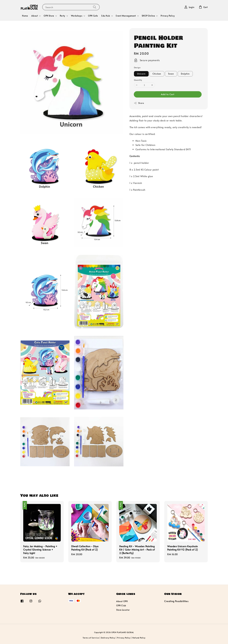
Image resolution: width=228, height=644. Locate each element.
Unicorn (141, 74)
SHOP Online (148, 16)
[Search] (95, 7)
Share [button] (139, 103)
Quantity (138, 80)
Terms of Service (91, 638)
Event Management (126, 16)
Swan (171, 74)
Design (137, 67)
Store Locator (123, 610)
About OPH (122, 601)
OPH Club (121, 605)
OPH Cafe (93, 16)
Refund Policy (139, 638)
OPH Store (49, 16)
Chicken (157, 74)
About (35, 16)
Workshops (77, 16)
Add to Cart (168, 94)
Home (25, 16)
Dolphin (185, 74)
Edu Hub (106, 16)
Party (62, 16)
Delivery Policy (108, 638)
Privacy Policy (168, 16)
